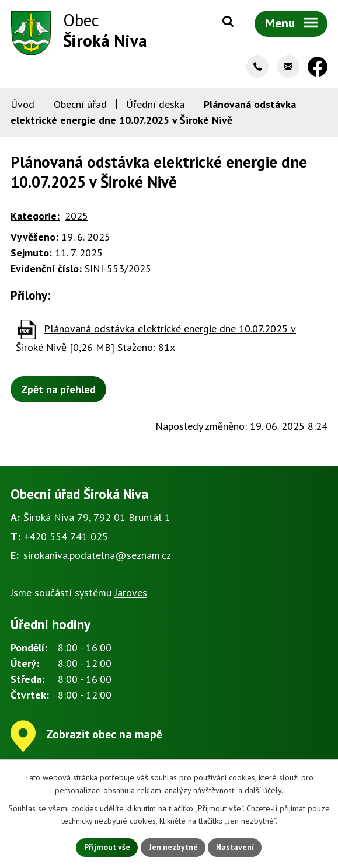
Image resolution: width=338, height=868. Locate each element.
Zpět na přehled (58, 390)
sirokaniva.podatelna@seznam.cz (97, 557)
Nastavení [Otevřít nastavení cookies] (237, 847)
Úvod (22, 105)
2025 (76, 217)
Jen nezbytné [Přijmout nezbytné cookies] (173, 847)
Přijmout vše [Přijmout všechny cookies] (106, 847)
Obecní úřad (80, 105)
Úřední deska (155, 105)
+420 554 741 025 (66, 538)
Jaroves (131, 594)
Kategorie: (35, 217)
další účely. (264, 790)
